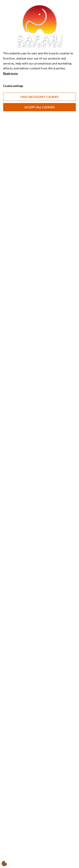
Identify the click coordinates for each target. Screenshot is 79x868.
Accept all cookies (40, 107)
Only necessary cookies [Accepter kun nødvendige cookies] (39, 97)
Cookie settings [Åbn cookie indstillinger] (13, 86)
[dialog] (39, 434)
